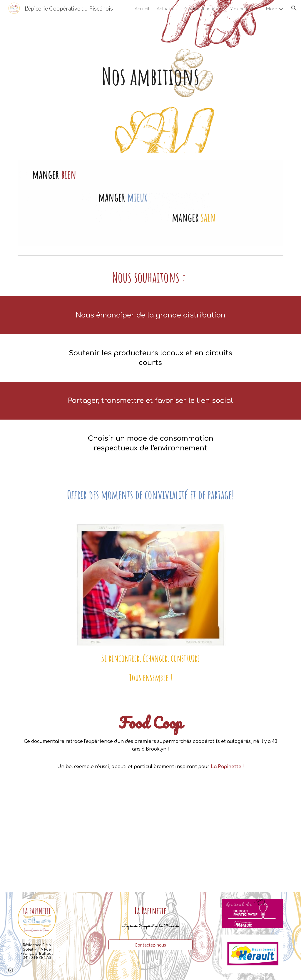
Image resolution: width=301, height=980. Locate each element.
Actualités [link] (167, 8)
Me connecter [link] (244, 8)
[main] (151, 76)
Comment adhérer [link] (203, 8)
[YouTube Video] (151, 841)
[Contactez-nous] (150, 945)
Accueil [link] (142, 8)
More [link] (271, 8)
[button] (294, 8)
